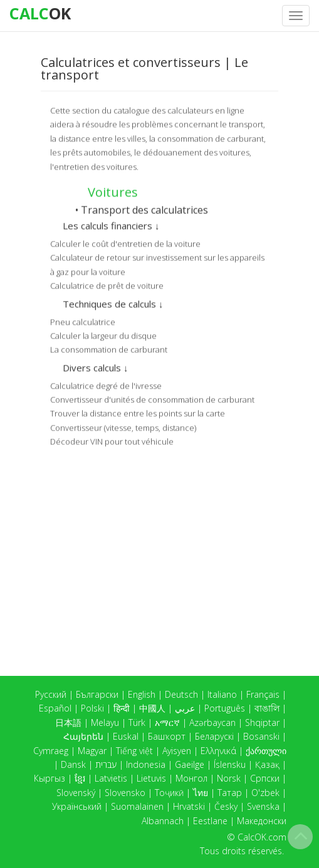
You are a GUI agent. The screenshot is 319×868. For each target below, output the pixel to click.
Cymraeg (51, 751)
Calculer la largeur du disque (103, 335)
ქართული (266, 751)
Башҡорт (167, 736)
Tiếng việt (134, 751)
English (142, 694)
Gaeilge (190, 764)
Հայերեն (83, 736)
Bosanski (261, 736)
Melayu (105, 722)
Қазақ (267, 764)
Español (55, 708)
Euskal (126, 736)
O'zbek (265, 793)
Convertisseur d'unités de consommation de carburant (152, 399)
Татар (230, 793)
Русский (51, 694)
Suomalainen (137, 806)
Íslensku (230, 764)
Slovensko (125, 793)
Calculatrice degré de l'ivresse (106, 384)
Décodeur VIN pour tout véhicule (112, 441)
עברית (106, 764)
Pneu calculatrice (83, 320)
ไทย (201, 793)
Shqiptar (262, 722)
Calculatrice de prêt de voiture (107, 285)
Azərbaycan (212, 722)
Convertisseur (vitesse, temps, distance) (123, 427)
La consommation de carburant (109, 349)
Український (77, 806)
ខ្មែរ (80, 778)
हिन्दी (122, 708)
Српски (265, 778)
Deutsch (181, 694)
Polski (92, 708)
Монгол (191, 778)
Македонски (262, 821)
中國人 (152, 708)
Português (225, 708)
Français (263, 694)
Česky (226, 806)
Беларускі (214, 736)
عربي (185, 708)
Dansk (73, 764)
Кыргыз (50, 778)
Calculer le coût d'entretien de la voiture (125, 243)
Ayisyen (177, 751)
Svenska (263, 806)
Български (97, 694)
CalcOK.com (262, 837)
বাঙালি (267, 708)
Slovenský (76, 793)
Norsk (229, 778)
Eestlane (210, 821)
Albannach (163, 821)
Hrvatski (189, 806)
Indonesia (146, 764)
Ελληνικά (218, 751)
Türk (137, 722)
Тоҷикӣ (169, 793)
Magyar (92, 751)
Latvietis (111, 778)
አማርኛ (167, 722)
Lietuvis (151, 778)
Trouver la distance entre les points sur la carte (138, 412)
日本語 (68, 722)
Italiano (222, 694)
